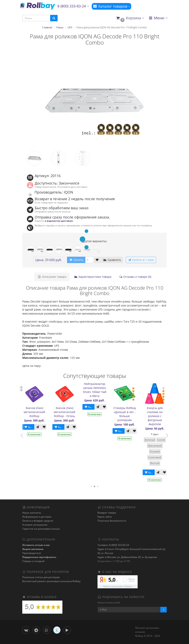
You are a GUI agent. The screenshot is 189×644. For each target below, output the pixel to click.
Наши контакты (32, 513)
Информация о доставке (37, 517)
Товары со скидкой (33, 561)
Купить (29, 427)
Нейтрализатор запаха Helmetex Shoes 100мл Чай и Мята (95, 390)
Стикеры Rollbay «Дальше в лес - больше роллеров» (125, 414)
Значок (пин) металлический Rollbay (35, 412)
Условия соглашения (35, 525)
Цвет (156, 434)
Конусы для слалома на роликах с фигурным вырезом (155, 416)
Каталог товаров (111, 6)
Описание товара (52, 277)
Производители (32, 553)
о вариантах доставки (59, 221)
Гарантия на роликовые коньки (41, 529)
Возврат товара (107, 513)
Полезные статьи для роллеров (41, 577)
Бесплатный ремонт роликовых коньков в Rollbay (51, 581)
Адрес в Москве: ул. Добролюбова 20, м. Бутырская (127, 557)
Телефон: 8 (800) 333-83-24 (113, 545)
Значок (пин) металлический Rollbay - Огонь (65, 412)
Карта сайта (105, 517)
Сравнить (112, 260)
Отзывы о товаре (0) (135, 277)
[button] (130, 18)
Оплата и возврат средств (38, 521)
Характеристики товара (93, 277)
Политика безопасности (112, 521)
